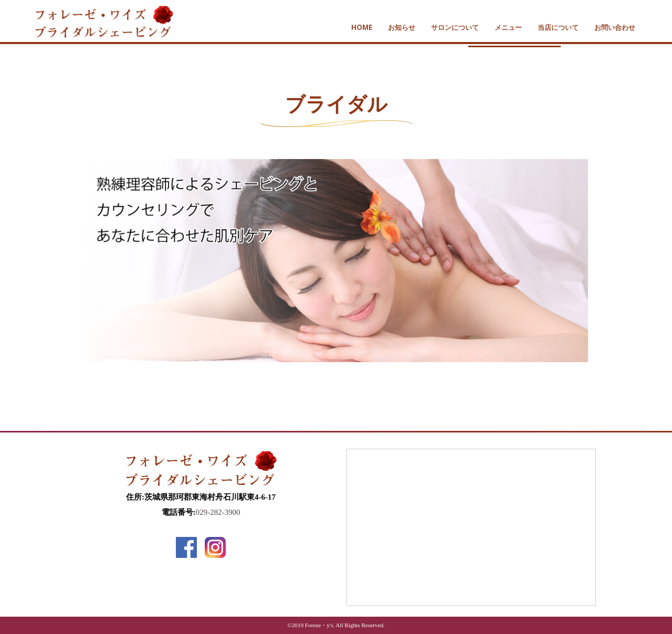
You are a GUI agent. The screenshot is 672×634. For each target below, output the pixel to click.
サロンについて (455, 27)
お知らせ (402, 27)
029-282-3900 (218, 512)
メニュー (508, 27)
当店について (558, 27)
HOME (362, 27)
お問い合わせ (615, 27)
